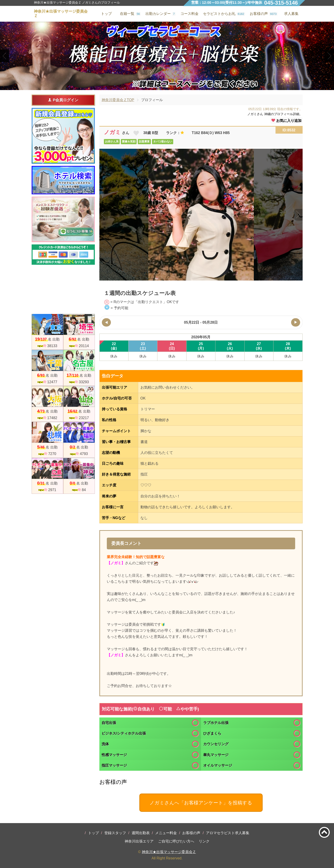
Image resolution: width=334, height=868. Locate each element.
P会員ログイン (63, 100)
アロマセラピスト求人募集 (228, 833)
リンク (204, 841)
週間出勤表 (141, 833)
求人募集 (291, 14)
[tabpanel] (167, 56)
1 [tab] (160, 86)
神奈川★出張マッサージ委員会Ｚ (169, 852)
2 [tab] (167, 86)
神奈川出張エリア (139, 841)
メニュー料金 (166, 833)
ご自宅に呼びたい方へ (176, 841)
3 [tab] (174, 86)
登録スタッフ (115, 833)
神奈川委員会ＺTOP (118, 100)
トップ (93, 833)
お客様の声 (191, 833)
